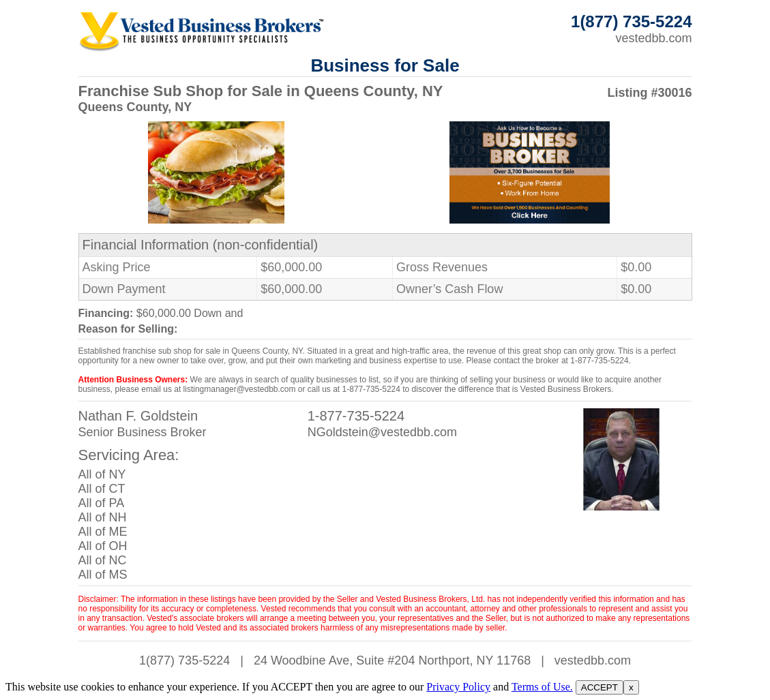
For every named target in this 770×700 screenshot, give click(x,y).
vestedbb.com (653, 38)
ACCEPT (599, 687)
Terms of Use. (542, 687)
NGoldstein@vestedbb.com (382, 432)
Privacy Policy (458, 687)
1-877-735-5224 (356, 416)
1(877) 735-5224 (184, 660)
